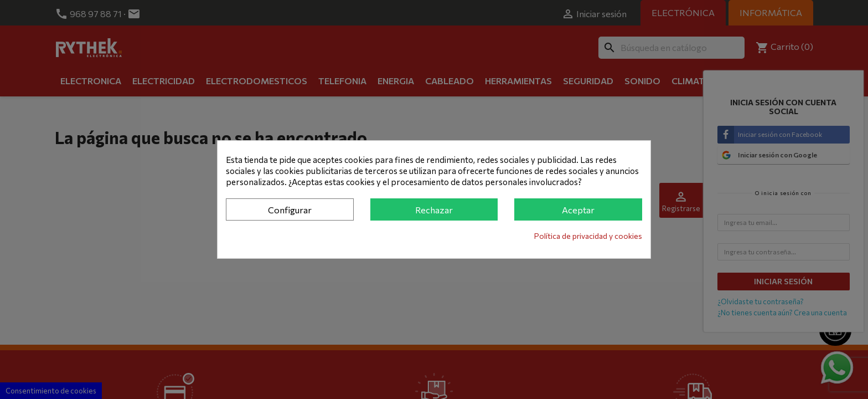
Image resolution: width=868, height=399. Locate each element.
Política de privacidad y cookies (588, 236)
